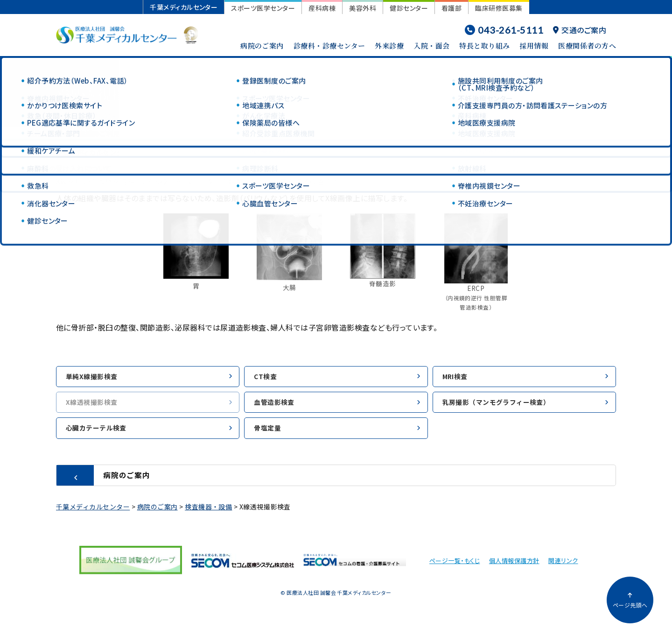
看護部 (451, 8)
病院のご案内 (262, 46)
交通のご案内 (580, 30)
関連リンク (563, 565)
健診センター (409, 8)
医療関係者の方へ (587, 46)
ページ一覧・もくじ (455, 565)
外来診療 (389, 46)
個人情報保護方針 (514, 565)
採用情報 (534, 46)
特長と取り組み (484, 46)
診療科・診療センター (329, 46)
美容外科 (363, 8)
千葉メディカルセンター (184, 7)
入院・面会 (431, 46)
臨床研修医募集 (499, 8)
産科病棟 (322, 8)
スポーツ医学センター (263, 8)
